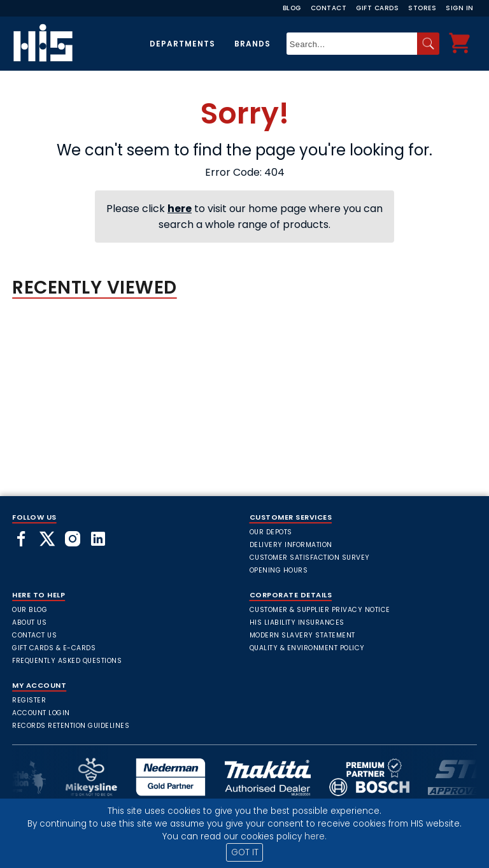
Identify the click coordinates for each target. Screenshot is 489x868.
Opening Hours (279, 570)
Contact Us (34, 635)
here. (315, 836)
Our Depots (271, 532)
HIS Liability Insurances (297, 623)
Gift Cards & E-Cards (54, 648)
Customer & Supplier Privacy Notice (320, 610)
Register (29, 700)
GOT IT (245, 852)
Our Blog (30, 610)
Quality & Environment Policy (307, 648)
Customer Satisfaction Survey (310, 558)
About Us (29, 623)
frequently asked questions (67, 661)
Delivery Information (291, 545)
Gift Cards (377, 8)
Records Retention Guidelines (71, 726)
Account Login (41, 713)
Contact (329, 8)
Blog (292, 8)
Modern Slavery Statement (302, 635)
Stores (422, 8)
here (180, 209)
